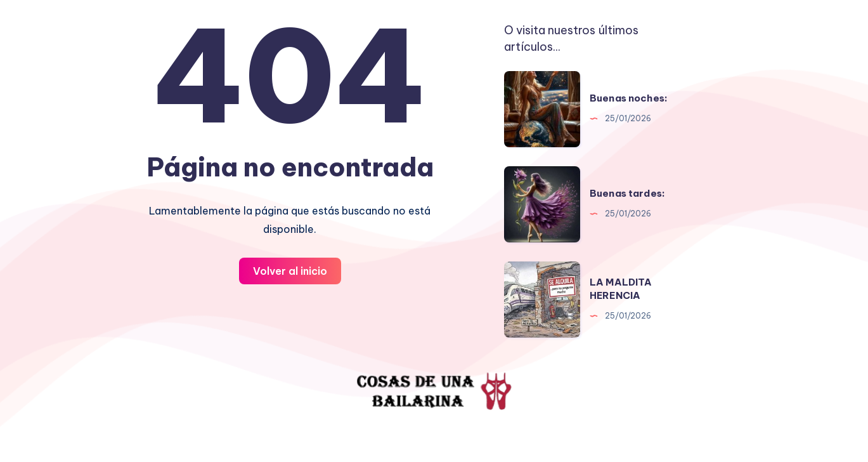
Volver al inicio (290, 271)
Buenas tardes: (627, 193)
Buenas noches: (629, 98)
